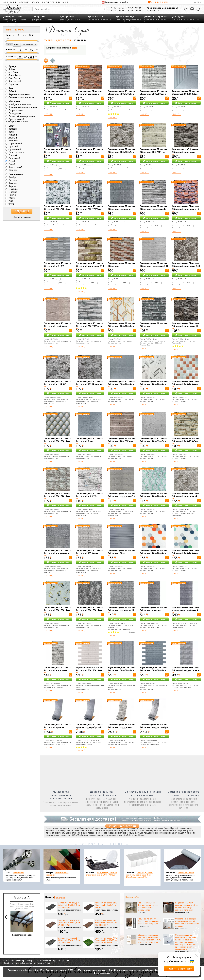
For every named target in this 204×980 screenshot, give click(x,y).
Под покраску (16, 152)
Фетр (11, 204)
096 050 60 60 (135, 8)
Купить (49, 114)
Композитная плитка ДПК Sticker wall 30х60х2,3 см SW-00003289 (106, 923)
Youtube (48, 963)
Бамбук (12, 177)
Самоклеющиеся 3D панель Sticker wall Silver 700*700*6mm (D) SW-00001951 (89, 443)
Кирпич (12, 186)
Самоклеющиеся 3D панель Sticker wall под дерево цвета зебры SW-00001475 (121, 727)
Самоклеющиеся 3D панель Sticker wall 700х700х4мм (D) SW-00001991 (121, 326)
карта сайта (66, 960)
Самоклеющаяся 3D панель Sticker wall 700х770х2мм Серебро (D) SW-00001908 (121, 94)
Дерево (13, 180)
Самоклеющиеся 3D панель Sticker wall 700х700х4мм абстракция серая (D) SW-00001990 (153, 386)
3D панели (43, 19)
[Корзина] (198, 9)
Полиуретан (15, 113)
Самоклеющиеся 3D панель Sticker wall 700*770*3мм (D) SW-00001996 (89, 209)
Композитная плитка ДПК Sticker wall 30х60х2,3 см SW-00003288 (69, 940)
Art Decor (13, 72)
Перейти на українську (179, 969)
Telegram (40, 963)
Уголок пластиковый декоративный (57, 874)
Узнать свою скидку (59, 103)
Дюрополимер (16, 110)
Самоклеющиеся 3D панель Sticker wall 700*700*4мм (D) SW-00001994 (153, 152)
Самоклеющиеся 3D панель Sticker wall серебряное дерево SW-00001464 (57, 326)
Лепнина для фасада (124, 19)
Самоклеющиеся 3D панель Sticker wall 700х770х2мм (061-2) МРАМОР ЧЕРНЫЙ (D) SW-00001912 (121, 153)
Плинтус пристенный (72, 19)
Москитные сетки (94, 21)
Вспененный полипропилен (23, 107)
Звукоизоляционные (19, 94)
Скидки (158, 2)
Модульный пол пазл (67, 21)
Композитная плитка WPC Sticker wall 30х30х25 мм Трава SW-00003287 (106, 940)
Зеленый (13, 140)
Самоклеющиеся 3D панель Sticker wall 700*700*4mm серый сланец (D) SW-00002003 (89, 328)
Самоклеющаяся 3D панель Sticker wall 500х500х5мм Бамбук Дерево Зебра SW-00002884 (153, 95)
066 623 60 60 (135, 11)
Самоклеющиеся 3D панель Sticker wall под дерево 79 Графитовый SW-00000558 (121, 496)
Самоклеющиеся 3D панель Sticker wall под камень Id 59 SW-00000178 (186, 326)
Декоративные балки (19, 21)
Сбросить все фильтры (22, 217)
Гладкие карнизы (10, 19)
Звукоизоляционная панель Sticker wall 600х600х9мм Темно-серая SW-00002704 (153, 670)
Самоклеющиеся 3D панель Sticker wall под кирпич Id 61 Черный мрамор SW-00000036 (186, 498)
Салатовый (14, 158)
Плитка (12, 195)
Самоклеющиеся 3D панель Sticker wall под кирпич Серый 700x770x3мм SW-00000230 (89, 153)
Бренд (12, 66)
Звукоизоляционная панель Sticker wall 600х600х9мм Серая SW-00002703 (89, 670)
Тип (11, 88)
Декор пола (67, 16)
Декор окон (95, 16)
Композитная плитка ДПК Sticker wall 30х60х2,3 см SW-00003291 (106, 905)
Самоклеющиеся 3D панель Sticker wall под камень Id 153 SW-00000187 (57, 553)
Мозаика (13, 189)
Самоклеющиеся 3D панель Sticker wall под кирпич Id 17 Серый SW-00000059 (121, 610)
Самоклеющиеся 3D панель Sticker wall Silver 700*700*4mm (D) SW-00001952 (121, 555)
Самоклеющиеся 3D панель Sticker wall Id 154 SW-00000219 (57, 384)
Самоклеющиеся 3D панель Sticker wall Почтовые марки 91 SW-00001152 (57, 152)
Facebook (8, 963)
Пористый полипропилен (22, 116)
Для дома (178, 16)
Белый (12, 132)
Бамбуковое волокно (20, 104)
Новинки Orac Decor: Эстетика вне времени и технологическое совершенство (148, 906)
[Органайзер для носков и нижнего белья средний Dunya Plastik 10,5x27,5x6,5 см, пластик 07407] (142, 860)
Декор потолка (13, 16)
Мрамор (13, 192)
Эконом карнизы (18, 873)
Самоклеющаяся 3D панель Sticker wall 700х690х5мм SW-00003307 (153, 441)
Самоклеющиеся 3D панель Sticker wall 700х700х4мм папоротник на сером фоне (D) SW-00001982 (57, 612)
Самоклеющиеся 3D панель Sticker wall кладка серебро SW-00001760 (186, 670)
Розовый (13, 155)
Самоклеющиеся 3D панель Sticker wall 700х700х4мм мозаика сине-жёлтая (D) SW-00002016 (186, 555)
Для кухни (176, 19)
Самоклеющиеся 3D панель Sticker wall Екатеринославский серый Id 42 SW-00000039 (153, 328)
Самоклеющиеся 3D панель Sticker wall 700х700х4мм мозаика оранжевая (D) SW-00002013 (154, 555)
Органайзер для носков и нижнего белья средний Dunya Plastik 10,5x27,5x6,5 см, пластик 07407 (140, 875)
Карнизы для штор (95, 19)
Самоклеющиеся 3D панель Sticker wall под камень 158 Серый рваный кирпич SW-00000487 (186, 267)
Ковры (62, 19)
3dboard (13, 69)
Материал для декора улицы (69, 910)
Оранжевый (15, 149)
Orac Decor (14, 78)
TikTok (32, 963)
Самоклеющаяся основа (21, 97)
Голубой (13, 135)
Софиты (125, 21)
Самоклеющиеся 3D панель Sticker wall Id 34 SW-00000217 (57, 266)
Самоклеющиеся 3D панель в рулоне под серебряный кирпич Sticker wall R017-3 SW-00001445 (186, 612)
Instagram (24, 963)
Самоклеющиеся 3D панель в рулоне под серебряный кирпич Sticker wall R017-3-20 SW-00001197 (90, 729)
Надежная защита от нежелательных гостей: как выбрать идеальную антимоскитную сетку (187, 906)
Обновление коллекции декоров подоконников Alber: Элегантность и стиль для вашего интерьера (149, 938)
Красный (13, 146)
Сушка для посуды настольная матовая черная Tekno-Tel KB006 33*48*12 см (101, 874)
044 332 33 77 (118, 8)
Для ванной (185, 19)
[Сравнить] (192, 9)
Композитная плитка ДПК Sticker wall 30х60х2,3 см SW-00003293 (69, 905)
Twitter (16, 963)
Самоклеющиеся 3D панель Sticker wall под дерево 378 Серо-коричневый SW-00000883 (90, 267)
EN (198, 2)
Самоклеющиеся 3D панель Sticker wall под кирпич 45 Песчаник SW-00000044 (186, 209)
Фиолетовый (15, 167)
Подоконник (106, 19)
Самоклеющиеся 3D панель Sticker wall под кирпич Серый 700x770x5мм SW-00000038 (121, 210)
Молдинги (35, 19)
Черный (13, 170)
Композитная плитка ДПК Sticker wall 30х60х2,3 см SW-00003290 (69, 923)
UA (195, 2)
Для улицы (194, 19)
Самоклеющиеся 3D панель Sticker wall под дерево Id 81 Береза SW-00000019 (153, 209)
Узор (11, 201)
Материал (15, 101)
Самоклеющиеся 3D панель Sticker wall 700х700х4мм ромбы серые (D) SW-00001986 (57, 443)
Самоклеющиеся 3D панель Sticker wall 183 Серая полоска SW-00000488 (89, 553)
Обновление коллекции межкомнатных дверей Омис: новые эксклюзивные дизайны (187, 922)
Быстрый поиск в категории (61, 48)
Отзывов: (133, 632)
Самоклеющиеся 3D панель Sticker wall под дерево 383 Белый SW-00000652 (154, 266)
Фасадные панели (136, 21)
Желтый (13, 138)
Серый (12, 161)
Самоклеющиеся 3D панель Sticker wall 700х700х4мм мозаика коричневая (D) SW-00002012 (186, 386)
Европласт (14, 84)
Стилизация (16, 174)
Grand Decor (15, 75)
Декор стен (39, 16)
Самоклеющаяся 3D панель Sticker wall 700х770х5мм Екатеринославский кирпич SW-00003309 (186, 443)
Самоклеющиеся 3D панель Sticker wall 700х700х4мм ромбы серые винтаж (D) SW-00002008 (89, 612)
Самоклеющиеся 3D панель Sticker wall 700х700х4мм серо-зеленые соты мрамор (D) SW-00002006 (154, 498)
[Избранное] (186, 9)
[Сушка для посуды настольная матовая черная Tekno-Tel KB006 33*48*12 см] (102, 860)
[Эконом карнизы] (22, 860)
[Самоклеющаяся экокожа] (182, 860)
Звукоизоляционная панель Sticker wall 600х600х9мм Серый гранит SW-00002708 (122, 670)
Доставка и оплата (29, 2)
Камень (13, 183)
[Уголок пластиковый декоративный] (62, 860)
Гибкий (12, 91)
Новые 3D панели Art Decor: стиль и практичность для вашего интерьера (150, 921)
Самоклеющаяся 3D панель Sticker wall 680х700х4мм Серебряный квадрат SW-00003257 (121, 386)
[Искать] (104, 9)
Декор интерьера (155, 16)
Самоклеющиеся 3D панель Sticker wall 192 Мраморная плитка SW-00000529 (90, 384)
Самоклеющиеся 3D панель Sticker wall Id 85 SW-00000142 (89, 496)
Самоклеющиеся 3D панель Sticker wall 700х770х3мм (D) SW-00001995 (57, 209)
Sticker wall (15, 81)
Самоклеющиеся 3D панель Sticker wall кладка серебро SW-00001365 (154, 727)
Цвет (12, 126)
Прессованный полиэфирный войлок (17, 120)
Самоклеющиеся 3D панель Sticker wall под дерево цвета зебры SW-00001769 (57, 670)
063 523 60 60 (118, 11)
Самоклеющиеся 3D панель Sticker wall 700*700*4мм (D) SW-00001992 (121, 441)
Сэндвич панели (42, 21)
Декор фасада (125, 16)
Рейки (12, 198)
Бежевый (13, 129)
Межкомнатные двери (152, 19)
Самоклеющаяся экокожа (186, 873)
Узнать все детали (122, 826)
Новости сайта (132, 897)
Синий (12, 164)
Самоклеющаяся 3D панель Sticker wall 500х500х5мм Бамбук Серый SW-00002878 (185, 95)
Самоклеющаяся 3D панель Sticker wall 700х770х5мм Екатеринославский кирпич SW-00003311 (57, 498)
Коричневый (15, 143)
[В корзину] (70, 98)
